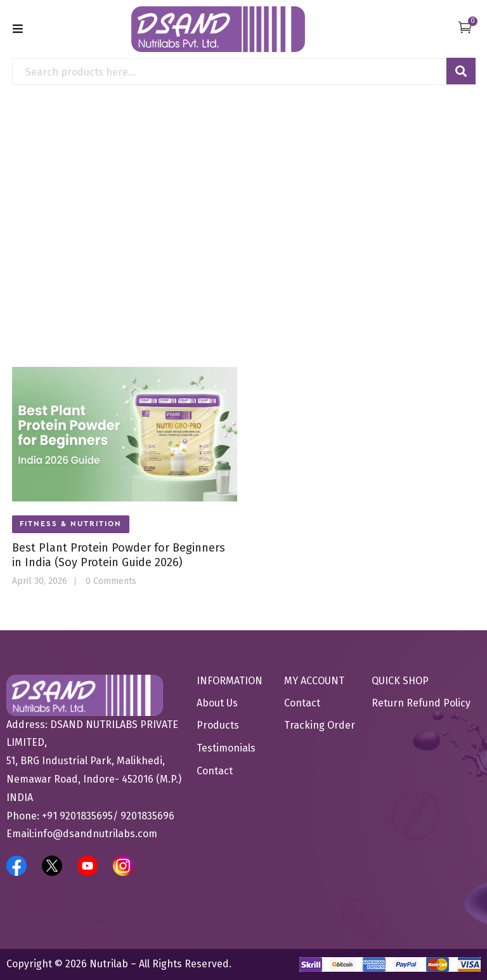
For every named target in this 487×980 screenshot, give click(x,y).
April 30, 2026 (40, 581)
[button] (465, 27)
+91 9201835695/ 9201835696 (108, 816)
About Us (217, 703)
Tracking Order (320, 725)
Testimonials (226, 748)
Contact (215, 771)
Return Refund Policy (421, 703)
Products (218, 725)
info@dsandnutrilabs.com (96, 834)
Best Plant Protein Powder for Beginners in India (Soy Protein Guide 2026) (119, 555)
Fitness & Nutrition (71, 524)
